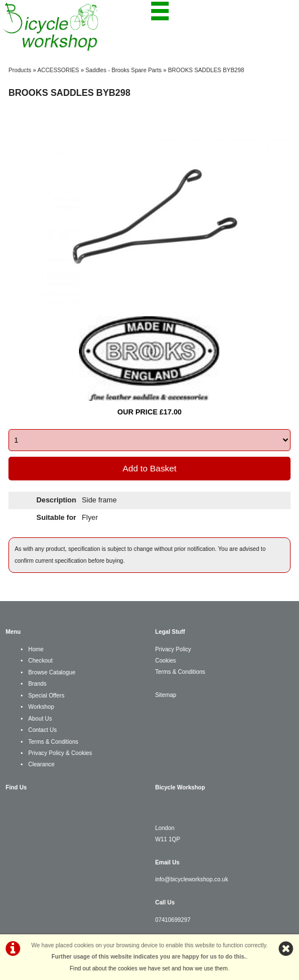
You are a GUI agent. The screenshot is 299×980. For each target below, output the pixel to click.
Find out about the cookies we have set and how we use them (149, 968)
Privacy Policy (173, 649)
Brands (37, 684)
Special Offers (46, 696)
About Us (40, 719)
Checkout (40, 661)
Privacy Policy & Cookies (60, 753)
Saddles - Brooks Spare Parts (124, 70)
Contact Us (43, 730)
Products (20, 70)
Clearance (41, 764)
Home (36, 649)
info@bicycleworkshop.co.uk (192, 879)
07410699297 (173, 920)
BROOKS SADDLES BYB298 (206, 70)
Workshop (41, 707)
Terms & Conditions (53, 742)
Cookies (166, 661)
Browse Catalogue (52, 672)
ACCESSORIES (58, 70)
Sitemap (166, 695)
